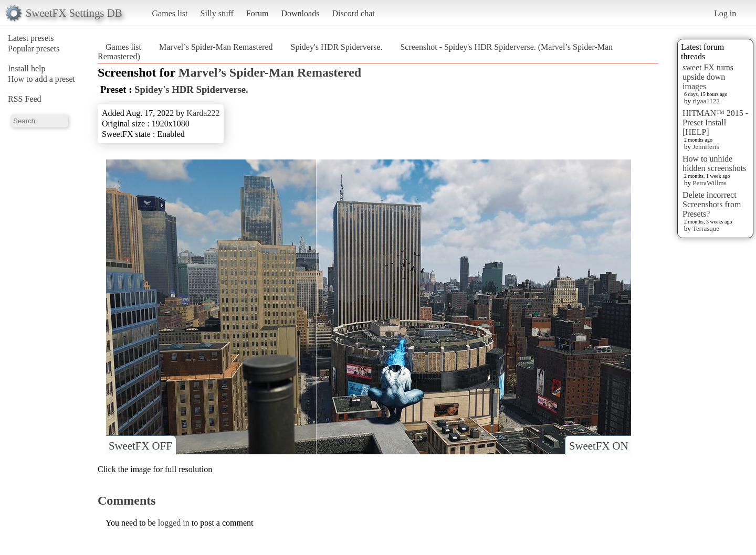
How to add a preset (41, 79)
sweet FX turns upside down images (708, 77)
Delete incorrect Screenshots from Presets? (712, 204)
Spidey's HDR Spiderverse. (337, 47)
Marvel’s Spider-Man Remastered (216, 47)
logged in (174, 523)
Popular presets (34, 49)
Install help (27, 68)
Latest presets (31, 38)
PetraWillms (709, 183)
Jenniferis (706, 147)
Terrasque (706, 228)
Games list (170, 13)
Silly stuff (217, 13)
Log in (725, 13)
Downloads (300, 13)
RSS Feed (25, 99)
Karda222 (203, 113)
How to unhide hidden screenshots (714, 163)
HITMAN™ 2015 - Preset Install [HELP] (715, 122)
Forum (258, 13)
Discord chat (353, 13)
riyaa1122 (706, 101)
